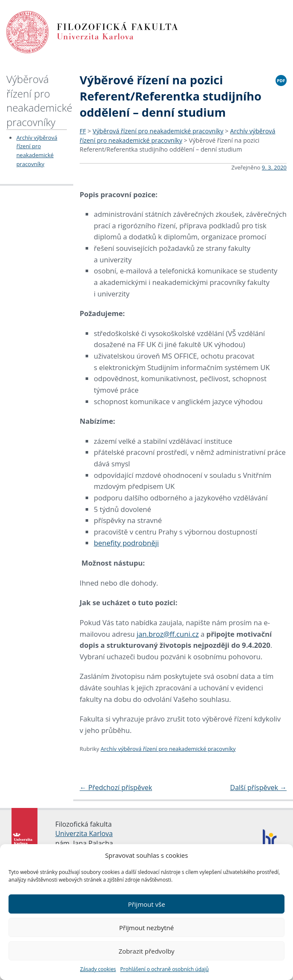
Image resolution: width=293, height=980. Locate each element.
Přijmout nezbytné (146, 928)
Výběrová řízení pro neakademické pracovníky (39, 101)
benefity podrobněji (126, 543)
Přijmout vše (146, 904)
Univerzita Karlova (84, 833)
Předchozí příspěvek (116, 787)
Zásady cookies (98, 969)
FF (83, 131)
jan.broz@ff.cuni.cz (168, 634)
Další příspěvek (258, 787)
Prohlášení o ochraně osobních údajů (164, 969)
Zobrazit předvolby (146, 951)
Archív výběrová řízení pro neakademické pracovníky (168, 749)
